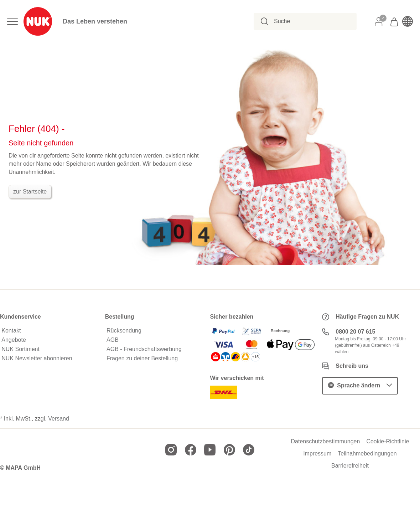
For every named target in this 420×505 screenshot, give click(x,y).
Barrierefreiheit (350, 466)
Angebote (14, 340)
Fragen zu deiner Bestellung (142, 359)
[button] (360, 386)
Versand (59, 419)
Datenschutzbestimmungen (325, 442)
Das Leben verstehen (95, 21)
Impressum (317, 454)
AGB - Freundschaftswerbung (144, 349)
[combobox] (309, 21)
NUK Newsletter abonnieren (37, 359)
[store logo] (38, 21)
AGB (113, 340)
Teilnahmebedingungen (367, 454)
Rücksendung (124, 331)
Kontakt (11, 331)
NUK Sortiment (20, 349)
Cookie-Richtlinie (388, 442)
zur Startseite (30, 192)
